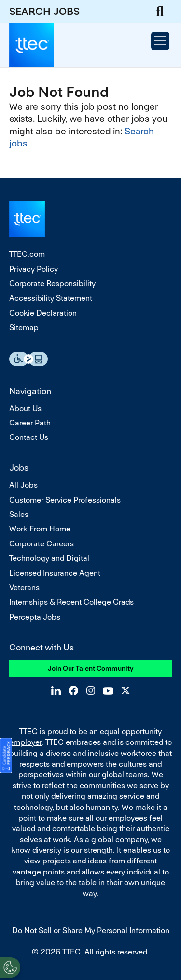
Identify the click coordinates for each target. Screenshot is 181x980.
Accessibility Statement (51, 298)
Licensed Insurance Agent (55, 573)
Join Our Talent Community (91, 668)
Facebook (73, 690)
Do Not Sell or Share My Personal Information (91, 931)
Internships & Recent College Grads (71, 602)
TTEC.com (27, 254)
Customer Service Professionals (65, 500)
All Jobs (23, 485)
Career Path (30, 423)
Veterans (24, 588)
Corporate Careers (42, 544)
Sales (19, 514)
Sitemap (24, 327)
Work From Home (40, 529)
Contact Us (29, 437)
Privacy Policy (34, 269)
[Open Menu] (160, 41)
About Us (25, 408)
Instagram (91, 690)
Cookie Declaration (43, 313)
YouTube (108, 690)
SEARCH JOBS (44, 11)
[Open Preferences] (10, 967)
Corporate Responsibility (52, 284)
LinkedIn (56, 690)
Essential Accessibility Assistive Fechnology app (28, 359)
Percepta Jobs (35, 617)
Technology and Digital (49, 558)
